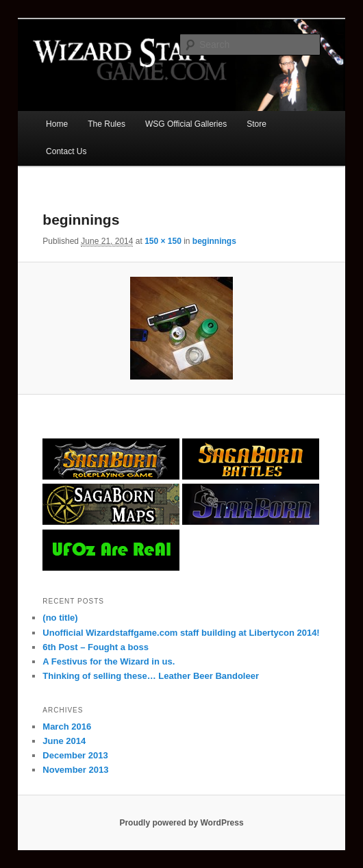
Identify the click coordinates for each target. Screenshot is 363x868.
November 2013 (75, 770)
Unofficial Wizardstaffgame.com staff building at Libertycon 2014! (181, 633)
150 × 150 (163, 241)
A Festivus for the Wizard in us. (109, 661)
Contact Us (66, 151)
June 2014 (64, 741)
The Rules (107, 124)
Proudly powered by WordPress (181, 823)
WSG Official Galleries (186, 124)
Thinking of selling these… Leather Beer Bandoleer (151, 676)
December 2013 (75, 755)
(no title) (60, 618)
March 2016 (67, 727)
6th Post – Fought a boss (96, 647)
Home (57, 124)
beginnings (214, 241)
